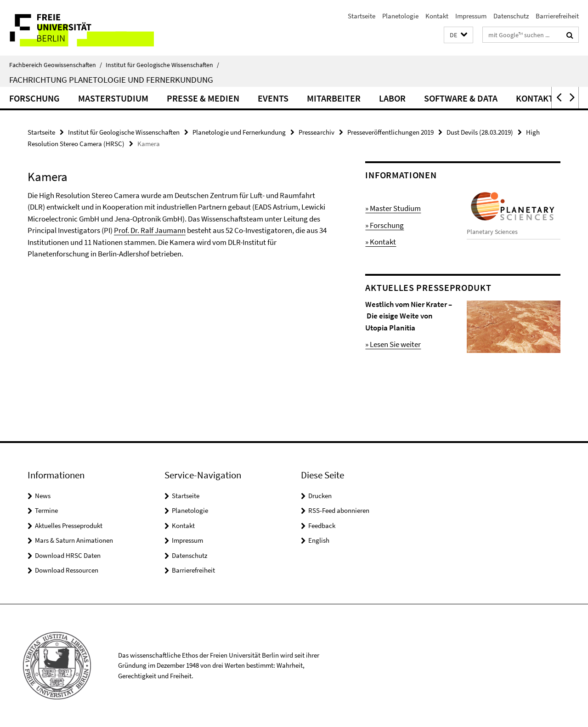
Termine (46, 510)
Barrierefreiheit (557, 16)
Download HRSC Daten (68, 555)
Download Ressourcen (67, 570)
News (43, 496)
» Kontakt (381, 242)
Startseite (362, 16)
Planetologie (400, 16)
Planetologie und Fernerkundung (239, 132)
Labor (392, 98)
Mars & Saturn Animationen (74, 540)
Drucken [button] (320, 496)
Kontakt (437, 16)
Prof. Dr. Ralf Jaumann (150, 230)
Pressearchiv (317, 132)
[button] (458, 35)
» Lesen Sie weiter (393, 344)
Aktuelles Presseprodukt (69, 525)
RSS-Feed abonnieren (339, 510)
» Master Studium (393, 208)
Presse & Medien (203, 98)
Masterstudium (113, 98)
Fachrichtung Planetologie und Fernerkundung (111, 80)
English (319, 540)
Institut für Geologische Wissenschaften (162, 65)
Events (273, 98)
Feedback (322, 525)
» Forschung (384, 225)
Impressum (471, 16)
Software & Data (461, 98)
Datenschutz (511, 16)
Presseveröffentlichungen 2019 (390, 132)
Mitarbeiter (334, 98)
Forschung (34, 98)
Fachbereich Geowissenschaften (56, 65)
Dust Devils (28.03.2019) (480, 132)
